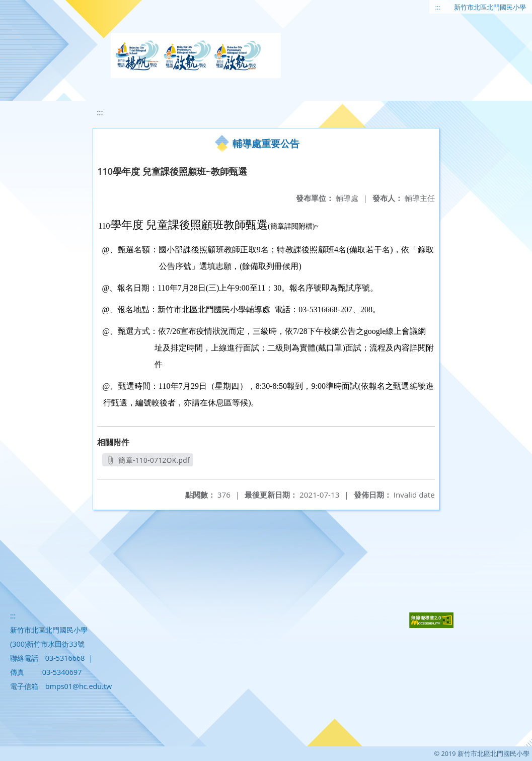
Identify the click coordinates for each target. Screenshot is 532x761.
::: (438, 7)
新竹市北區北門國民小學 (490, 7)
